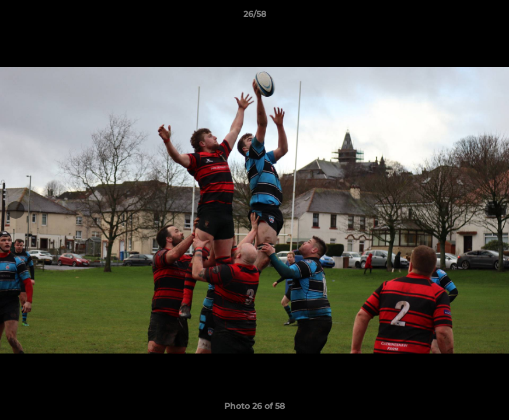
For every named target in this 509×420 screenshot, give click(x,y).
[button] (488, 17)
